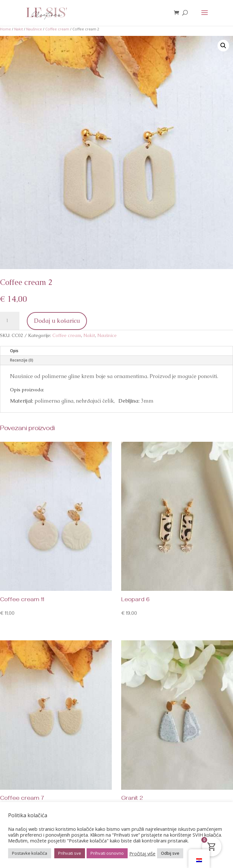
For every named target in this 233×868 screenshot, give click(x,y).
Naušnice (34, 29)
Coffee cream (57, 29)
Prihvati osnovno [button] (107, 853)
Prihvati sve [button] (70, 853)
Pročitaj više (142, 853)
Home (5, 29)
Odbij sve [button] (170, 853)
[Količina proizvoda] (10, 321)
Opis (14, 351)
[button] (223, 46)
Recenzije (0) (22, 360)
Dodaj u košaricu (57, 321)
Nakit (19, 29)
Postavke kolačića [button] (30, 853)
